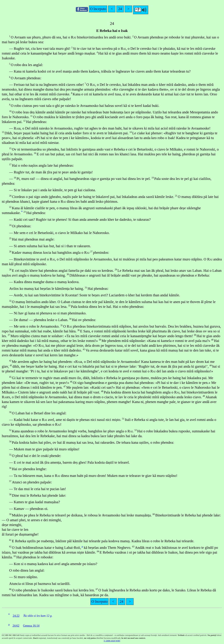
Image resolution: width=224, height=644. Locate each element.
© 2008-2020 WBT (112, 641)
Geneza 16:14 (31, 626)
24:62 (16, 626)
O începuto (98, 9)
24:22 (16, 616)
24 (120, 9)
